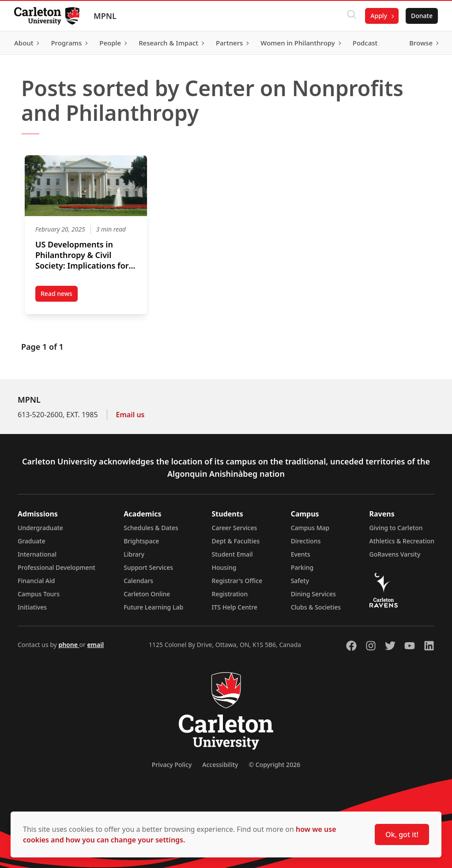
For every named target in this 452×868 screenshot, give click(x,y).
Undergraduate (40, 528)
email (95, 645)
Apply (379, 16)
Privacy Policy (172, 765)
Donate (422, 16)
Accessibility (220, 765)
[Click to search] (352, 16)
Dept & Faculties (236, 541)
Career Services (235, 528)
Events (301, 554)
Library (134, 554)
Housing (224, 567)
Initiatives (32, 607)
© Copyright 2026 (274, 765)
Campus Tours (39, 594)
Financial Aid (36, 581)
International (37, 554)
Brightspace (141, 541)
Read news (59, 296)
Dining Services (313, 594)
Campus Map (310, 528)
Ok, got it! (402, 834)
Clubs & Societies (316, 607)
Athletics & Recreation (402, 541)
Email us (130, 415)
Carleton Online (147, 594)
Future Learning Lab (153, 607)
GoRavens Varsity (395, 554)
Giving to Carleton (396, 528)
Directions (306, 541)
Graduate (32, 541)
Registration (230, 594)
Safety (300, 581)
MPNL (105, 16)
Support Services (148, 567)
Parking (302, 567)
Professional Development (56, 567)
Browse (421, 43)
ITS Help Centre (235, 607)
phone (69, 645)
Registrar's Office (237, 581)
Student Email (232, 554)
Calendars (138, 581)
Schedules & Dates (151, 528)
